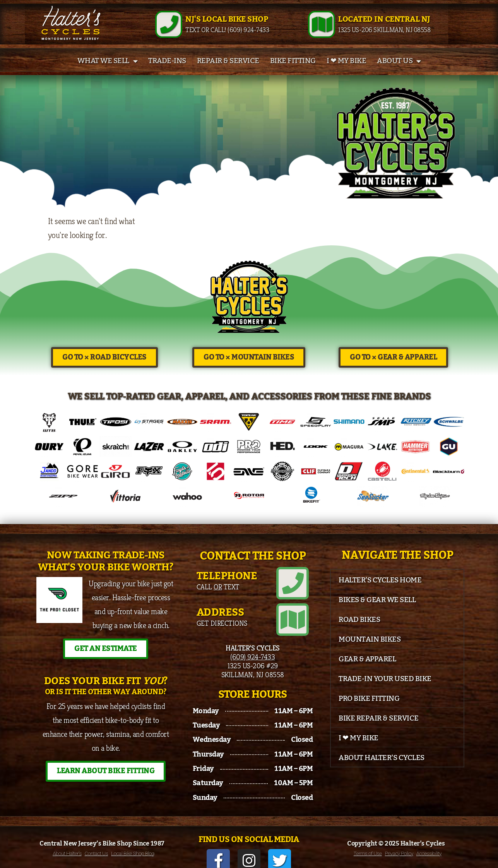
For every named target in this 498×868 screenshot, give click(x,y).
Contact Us (96, 845)
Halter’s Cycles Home (380, 589)
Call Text (218, 596)
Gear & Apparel (367, 668)
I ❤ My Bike (347, 70)
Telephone (227, 585)
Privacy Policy (399, 845)
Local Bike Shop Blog (133, 845)
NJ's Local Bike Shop (227, 24)
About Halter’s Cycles (382, 767)
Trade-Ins (167, 70)
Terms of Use (368, 845)
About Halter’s (67, 845)
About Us (399, 70)
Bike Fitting (293, 70)
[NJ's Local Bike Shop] (169, 29)
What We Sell (108, 70)
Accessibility (429, 845)
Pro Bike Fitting (369, 708)
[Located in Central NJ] (322, 29)
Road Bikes (359, 629)
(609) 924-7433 (252, 652)
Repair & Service (228, 70)
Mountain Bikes (370, 649)
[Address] (296, 618)
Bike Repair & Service (379, 728)
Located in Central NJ (384, 24)
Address (220, 615)
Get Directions (222, 625)
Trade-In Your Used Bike (385, 688)
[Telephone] (296, 589)
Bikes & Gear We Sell (377, 609)
